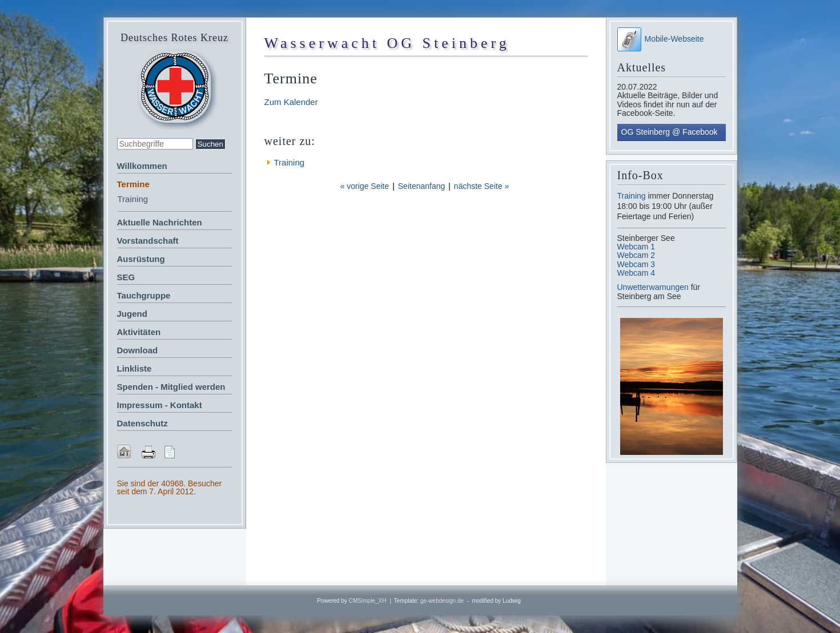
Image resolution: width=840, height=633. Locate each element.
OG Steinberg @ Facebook (670, 132)
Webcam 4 (636, 273)
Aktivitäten (139, 332)
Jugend (132, 314)
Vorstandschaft (148, 241)
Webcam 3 (636, 264)
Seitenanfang (422, 186)
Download (138, 350)
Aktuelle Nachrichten (160, 222)
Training (133, 199)
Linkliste (134, 368)
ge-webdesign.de (442, 601)
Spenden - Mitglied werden (171, 387)
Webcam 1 (636, 247)
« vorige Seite (365, 186)
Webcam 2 (636, 255)
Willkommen (142, 166)
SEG (126, 277)
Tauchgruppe (144, 295)
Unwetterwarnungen (654, 287)
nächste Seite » (482, 186)
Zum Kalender (291, 102)
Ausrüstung (141, 259)
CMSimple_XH (368, 601)
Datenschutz (142, 423)
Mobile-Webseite (661, 39)
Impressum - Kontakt (160, 405)
